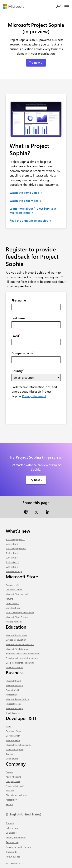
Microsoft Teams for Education (20, 644)
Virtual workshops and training (20, 612)
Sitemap (10, 823)
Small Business (13, 713)
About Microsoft (13, 777)
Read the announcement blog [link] (29, 220)
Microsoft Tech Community (18, 745)
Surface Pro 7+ (13, 567)
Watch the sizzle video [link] (24, 201)
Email (16, 336)
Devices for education (16, 640)
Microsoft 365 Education (17, 649)
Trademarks (12, 852)
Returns (9, 599)
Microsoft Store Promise (17, 617)
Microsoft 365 (12, 695)
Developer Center (14, 731)
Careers (9, 772)
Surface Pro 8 (12, 544)
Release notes (13, 828)
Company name (23, 353)
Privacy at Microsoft (15, 786)
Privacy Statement (34, 396)
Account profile (13, 585)
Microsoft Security (14, 685)
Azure (8, 727)
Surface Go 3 (12, 558)
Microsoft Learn (13, 740)
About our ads (13, 857)
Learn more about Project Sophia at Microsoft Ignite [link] (33, 210)
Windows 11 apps (14, 571)
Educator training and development (22, 658)
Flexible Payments (14, 622)
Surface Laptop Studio (16, 548)
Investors (10, 791)
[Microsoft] (15, 6)
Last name (19, 318)
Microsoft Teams (14, 704)
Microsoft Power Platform (18, 699)
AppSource (11, 754)
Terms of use (12, 842)
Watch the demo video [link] (24, 193)
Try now (34, 480)
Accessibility (12, 800)
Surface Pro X (12, 553)
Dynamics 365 (12, 690)
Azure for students (14, 667)
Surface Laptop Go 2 (15, 539)
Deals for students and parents (20, 663)
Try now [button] (34, 62)
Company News (13, 781)
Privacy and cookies (16, 837)
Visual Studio (12, 759)
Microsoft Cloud (13, 681)
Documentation (13, 736)
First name (19, 300)
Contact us (11, 833)
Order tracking (12, 603)
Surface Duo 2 (12, 562)
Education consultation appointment (23, 654)
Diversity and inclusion (16, 795)
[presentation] (41, 411)
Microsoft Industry (14, 708)
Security (10, 804)
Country (18, 371)
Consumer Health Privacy (18, 847)
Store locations (13, 608)
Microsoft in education (16, 635)
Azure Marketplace (15, 749)
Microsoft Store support (17, 594)
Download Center (14, 590)
